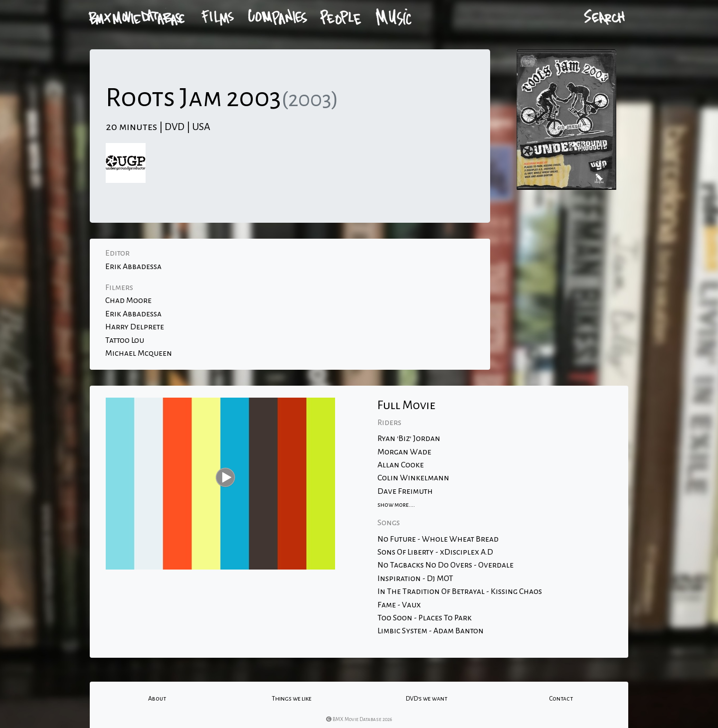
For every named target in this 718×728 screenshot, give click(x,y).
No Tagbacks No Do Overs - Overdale (446, 565)
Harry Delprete (135, 327)
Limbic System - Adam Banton (431, 631)
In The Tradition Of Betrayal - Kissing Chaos (460, 591)
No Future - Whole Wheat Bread (438, 539)
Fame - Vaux (399, 605)
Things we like (292, 699)
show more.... (396, 505)
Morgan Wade (404, 452)
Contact (561, 699)
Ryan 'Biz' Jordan (409, 438)
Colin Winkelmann (413, 478)
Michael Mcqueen (139, 353)
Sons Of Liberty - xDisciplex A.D (435, 552)
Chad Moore (128, 300)
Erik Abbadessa (133, 267)
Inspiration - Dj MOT (415, 579)
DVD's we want (427, 699)
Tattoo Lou (125, 340)
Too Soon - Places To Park (425, 618)
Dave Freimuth (405, 491)
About (157, 699)
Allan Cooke (401, 465)
